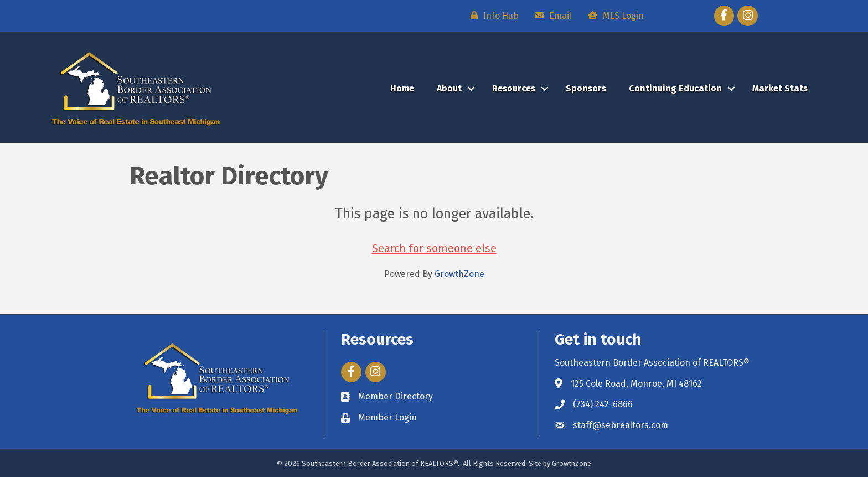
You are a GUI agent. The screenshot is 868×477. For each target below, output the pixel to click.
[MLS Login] (613, 16)
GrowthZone (459, 274)
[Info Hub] (492, 16)
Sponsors (586, 88)
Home (402, 88)
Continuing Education (675, 88)
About (449, 88)
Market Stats (780, 88)
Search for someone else (434, 248)
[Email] (551, 16)
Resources (514, 88)
